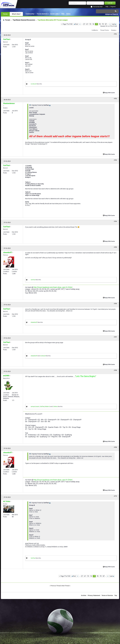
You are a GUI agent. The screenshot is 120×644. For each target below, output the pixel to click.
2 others (55, 407)
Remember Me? (98, 7)
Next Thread (66, 586)
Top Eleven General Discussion (24, 20)
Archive (84, 595)
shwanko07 (34, 322)
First (76, 24)
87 (106, 24)
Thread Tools (104, 30)
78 (100, 24)
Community (30, 14)
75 (90, 24)
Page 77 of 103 (68, 24)
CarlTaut (33, 280)
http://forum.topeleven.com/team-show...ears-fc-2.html (53, 287)
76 (93, 24)
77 (96, 24)
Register (113, 7)
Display (113, 30)
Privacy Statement (94, 595)
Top (116, 595)
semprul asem (35, 407)
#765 (115, 247)
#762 (115, 99)
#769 (115, 447)
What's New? (16, 14)
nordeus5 (34, 84)
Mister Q (48, 407)
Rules (68, 14)
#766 (115, 304)
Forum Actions (42, 14)
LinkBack (94, 30)
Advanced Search (112, 14)
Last (114, 24)
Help (107, 7)
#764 (115, 221)
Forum (5, 14)
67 (87, 24)
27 (84, 24)
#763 (115, 160)
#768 (115, 370)
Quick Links (54, 14)
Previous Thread (56, 586)
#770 (115, 496)
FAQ (63, 14)
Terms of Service (107, 595)
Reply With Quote (109, 92)
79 (103, 24)
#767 (115, 337)
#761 (115, 34)
